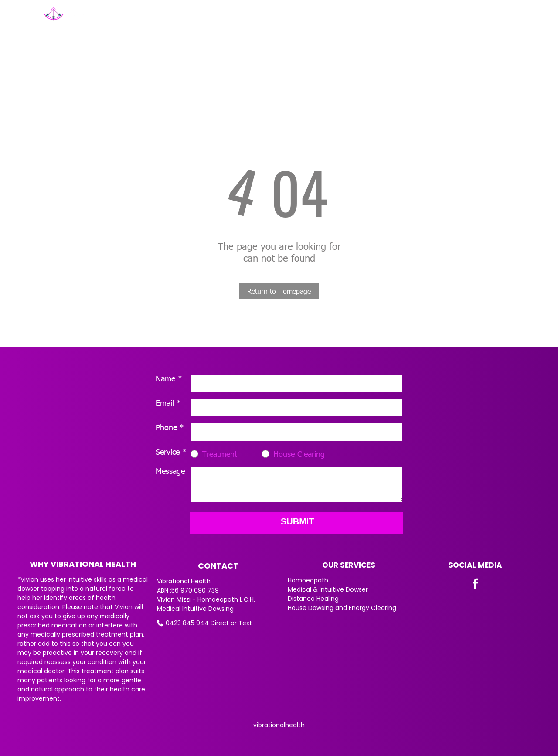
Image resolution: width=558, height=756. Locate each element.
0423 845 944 (187, 623)
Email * (168, 403)
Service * (171, 451)
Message (170, 471)
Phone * (170, 427)
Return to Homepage (279, 291)
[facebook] (475, 585)
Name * (169, 378)
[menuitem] (240, 20)
